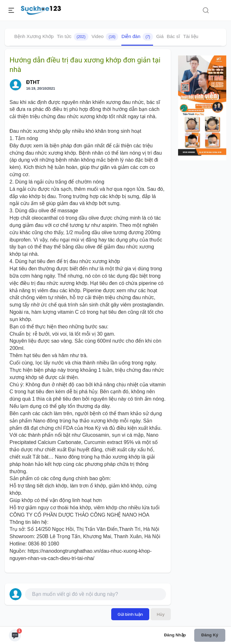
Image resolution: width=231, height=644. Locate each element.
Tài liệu (191, 36)
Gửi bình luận (130, 614)
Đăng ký (210, 635)
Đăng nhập (175, 635)
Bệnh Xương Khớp (34, 36)
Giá (160, 36)
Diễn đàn (137, 37)
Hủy (161, 614)
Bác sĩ (173, 36)
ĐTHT (33, 82)
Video (105, 37)
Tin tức (72, 37)
